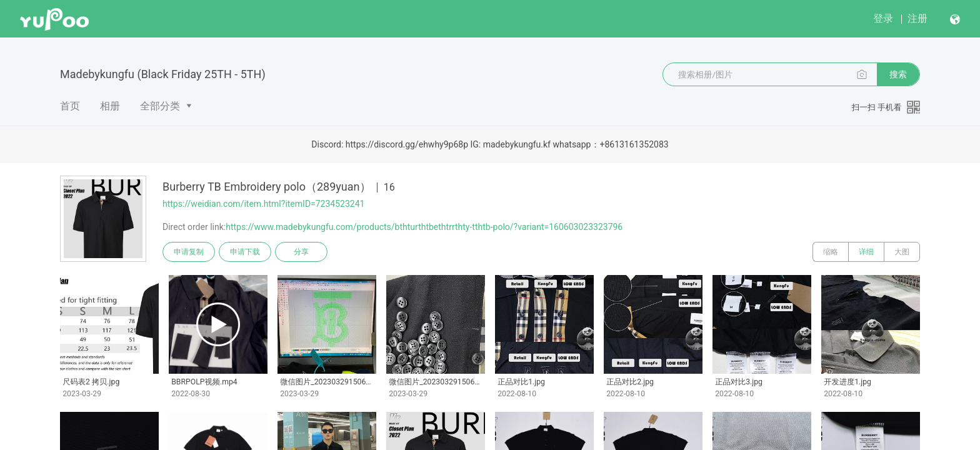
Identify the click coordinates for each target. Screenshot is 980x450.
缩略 (831, 252)
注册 (917, 18)
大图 (902, 252)
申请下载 (245, 252)
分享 (301, 252)
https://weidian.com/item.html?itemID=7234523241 (263, 204)
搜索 (898, 74)
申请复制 (189, 252)
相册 (110, 106)
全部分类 (160, 106)
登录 (883, 18)
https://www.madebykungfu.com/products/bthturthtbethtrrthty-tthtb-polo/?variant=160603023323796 (424, 227)
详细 (866, 252)
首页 (70, 106)
